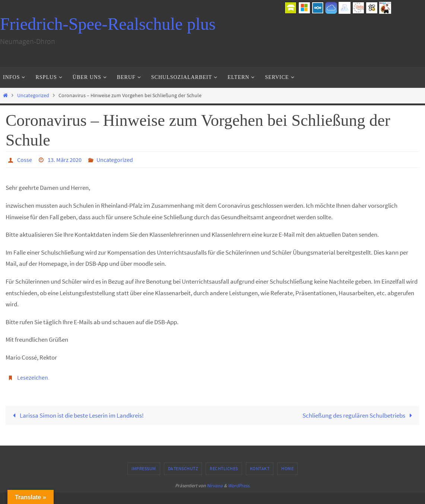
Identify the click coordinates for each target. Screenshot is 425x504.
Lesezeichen (33, 377)
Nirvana (215, 486)
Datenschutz (183, 468)
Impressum (144, 468)
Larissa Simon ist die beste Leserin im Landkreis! (77, 415)
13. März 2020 (65, 160)
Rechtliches (224, 468)
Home (287, 468)
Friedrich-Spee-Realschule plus (108, 24)
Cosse (25, 160)
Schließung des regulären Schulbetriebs (359, 415)
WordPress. (239, 486)
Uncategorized (33, 95)
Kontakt (260, 468)
